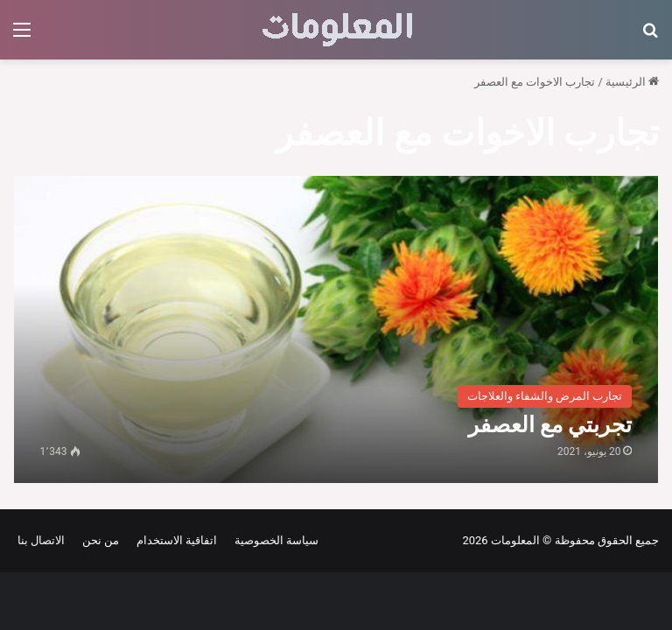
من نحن (98, 540)
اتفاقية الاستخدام (174, 540)
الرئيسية (632, 82)
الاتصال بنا (41, 540)
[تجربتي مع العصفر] (336, 329)
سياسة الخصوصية (273, 540)
